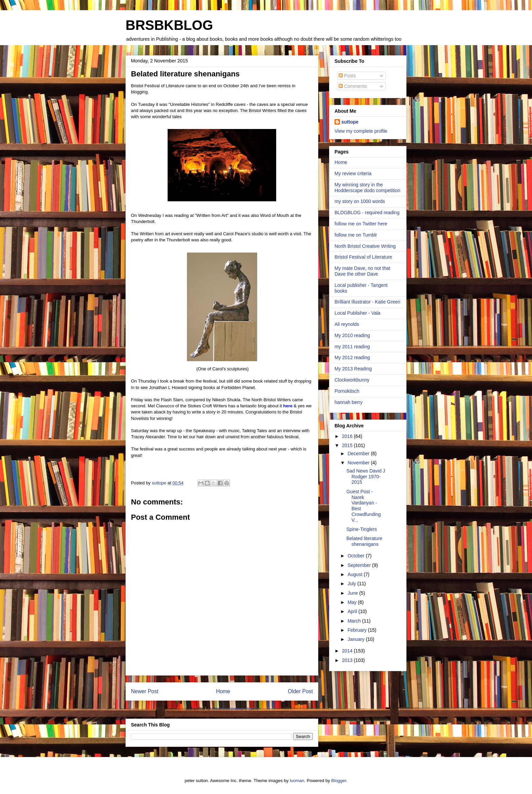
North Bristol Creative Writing (365, 246)
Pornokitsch (347, 391)
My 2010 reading (352, 335)
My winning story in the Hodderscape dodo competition (367, 188)
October (357, 556)
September (360, 565)
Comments (353, 86)
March (355, 621)
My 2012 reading (352, 357)
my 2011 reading (352, 347)
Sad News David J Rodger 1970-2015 (366, 477)
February (358, 630)
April (353, 611)
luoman (297, 781)
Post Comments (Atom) (235, 709)
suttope (350, 122)
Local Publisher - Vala (357, 313)
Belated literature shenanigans (364, 541)
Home (223, 691)
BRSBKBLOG (169, 25)
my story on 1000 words (360, 201)
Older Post (300, 691)
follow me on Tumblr (356, 235)
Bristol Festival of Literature (363, 257)
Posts (347, 76)
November (359, 463)
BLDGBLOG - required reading (367, 213)
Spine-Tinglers (362, 529)
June (353, 593)
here (288, 406)
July (352, 584)
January (357, 639)
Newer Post (145, 691)
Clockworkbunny (352, 380)
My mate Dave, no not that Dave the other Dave (362, 271)
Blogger (339, 781)
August (355, 574)
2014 (348, 651)
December (359, 454)
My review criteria (353, 173)
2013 (348, 660)
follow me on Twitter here (361, 224)
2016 (348, 436)
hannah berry (349, 402)
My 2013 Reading (353, 369)
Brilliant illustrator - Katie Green (367, 302)
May (353, 602)
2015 (348, 445)
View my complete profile (361, 131)
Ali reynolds (347, 324)
